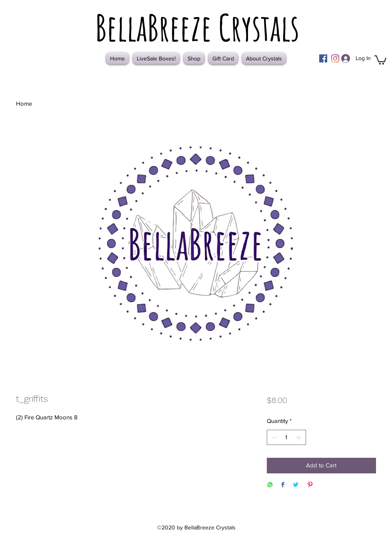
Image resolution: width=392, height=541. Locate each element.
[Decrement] (273, 438)
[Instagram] (335, 58)
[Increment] (299, 438)
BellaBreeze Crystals (197, 27)
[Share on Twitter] (296, 485)
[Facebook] (323, 58)
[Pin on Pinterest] (310, 485)
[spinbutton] (286, 438)
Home (24, 103)
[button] (380, 59)
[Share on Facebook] (283, 485)
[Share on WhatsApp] (270, 485)
